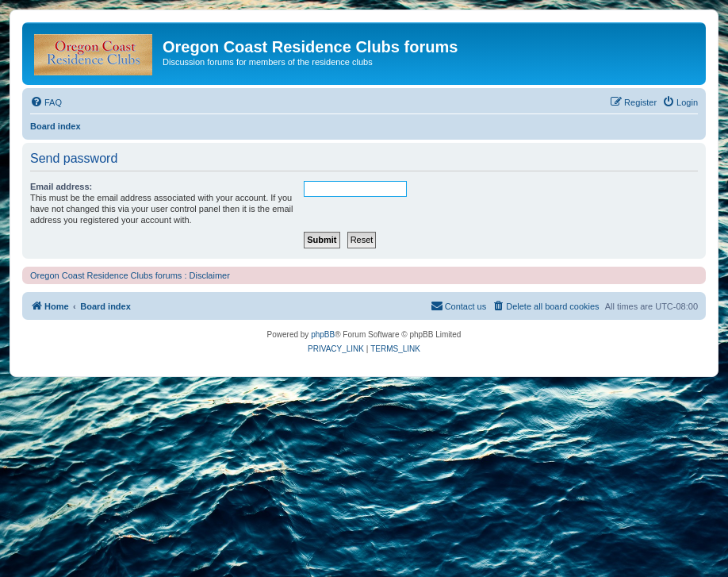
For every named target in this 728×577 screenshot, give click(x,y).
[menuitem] (46, 102)
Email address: (61, 187)
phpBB (323, 335)
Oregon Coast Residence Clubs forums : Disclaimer (130, 275)
